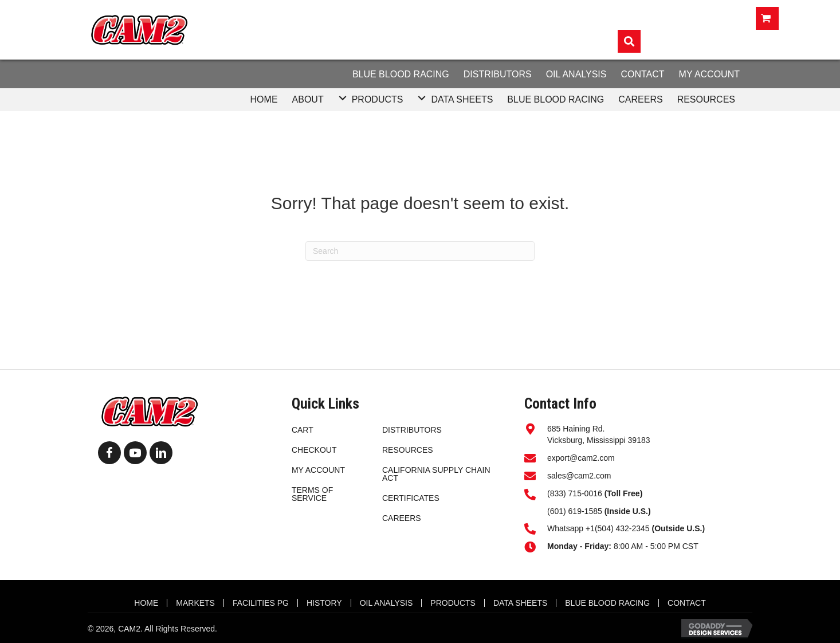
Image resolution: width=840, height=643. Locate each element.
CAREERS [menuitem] (402, 518)
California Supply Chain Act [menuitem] (436, 474)
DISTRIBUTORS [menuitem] (412, 430)
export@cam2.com (581, 458)
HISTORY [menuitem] (324, 603)
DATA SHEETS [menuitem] (520, 603)
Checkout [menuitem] (314, 450)
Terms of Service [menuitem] (312, 494)
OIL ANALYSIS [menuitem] (386, 603)
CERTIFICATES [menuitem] (411, 498)
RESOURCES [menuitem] (408, 450)
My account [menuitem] (318, 470)
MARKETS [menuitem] (195, 603)
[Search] (420, 251)
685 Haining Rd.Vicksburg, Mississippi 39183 (599, 434)
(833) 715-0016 (575, 493)
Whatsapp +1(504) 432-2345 (626, 528)
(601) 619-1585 (575, 511)
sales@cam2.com (579, 476)
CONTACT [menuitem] (687, 603)
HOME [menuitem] (146, 603)
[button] (343, 98)
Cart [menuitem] (303, 430)
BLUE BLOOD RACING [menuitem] (607, 603)
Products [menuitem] (453, 603)
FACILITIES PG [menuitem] (261, 603)
